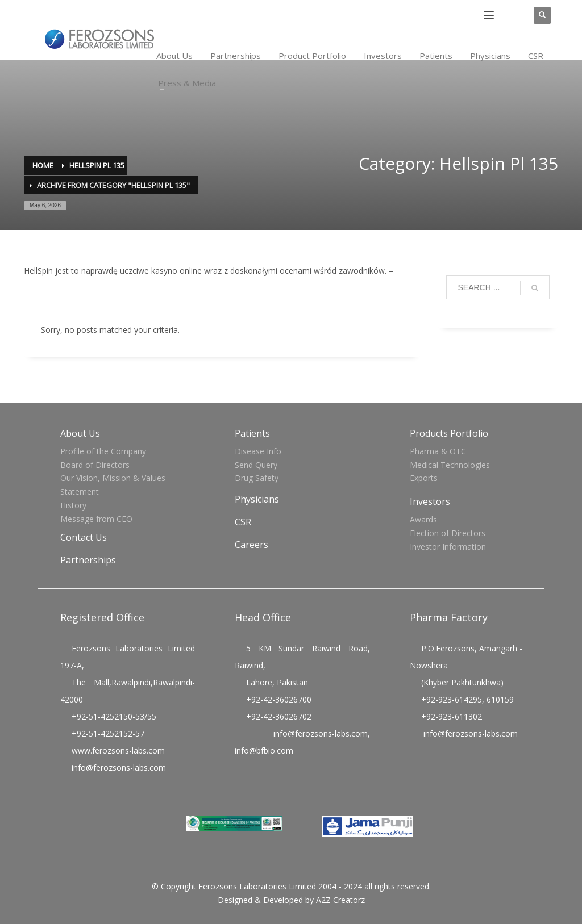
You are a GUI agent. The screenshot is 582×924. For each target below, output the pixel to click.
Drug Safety (257, 478)
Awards (423, 519)
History (73, 505)
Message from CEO (96, 519)
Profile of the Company (103, 451)
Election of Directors (448, 533)
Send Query (256, 465)
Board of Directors (95, 465)
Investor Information (448, 547)
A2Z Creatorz (340, 900)
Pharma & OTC (438, 451)
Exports (424, 478)
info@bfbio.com (264, 751)
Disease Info (258, 451)
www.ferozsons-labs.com (118, 751)
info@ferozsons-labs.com (119, 768)
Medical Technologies (450, 465)
